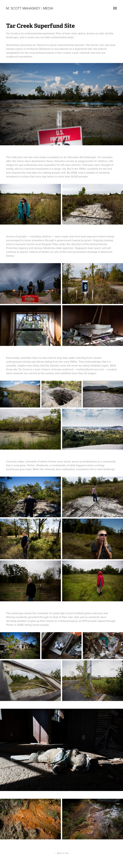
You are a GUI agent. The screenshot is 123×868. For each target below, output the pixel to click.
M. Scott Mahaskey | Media (30, 8)
